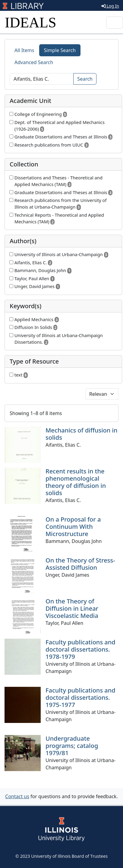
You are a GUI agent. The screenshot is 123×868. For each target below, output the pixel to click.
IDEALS (31, 22)
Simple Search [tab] (60, 50)
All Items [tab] (24, 50)
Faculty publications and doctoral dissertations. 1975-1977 (80, 697)
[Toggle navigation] (115, 23)
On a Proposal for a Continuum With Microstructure (73, 527)
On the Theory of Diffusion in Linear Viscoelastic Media (72, 608)
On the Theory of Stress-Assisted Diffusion (80, 564)
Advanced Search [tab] (34, 62)
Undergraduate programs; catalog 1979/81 (72, 746)
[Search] (42, 79)
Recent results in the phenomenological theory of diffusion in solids (76, 482)
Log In (110, 6)
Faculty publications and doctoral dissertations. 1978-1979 (80, 649)
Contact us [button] (17, 796)
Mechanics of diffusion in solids (82, 434)
